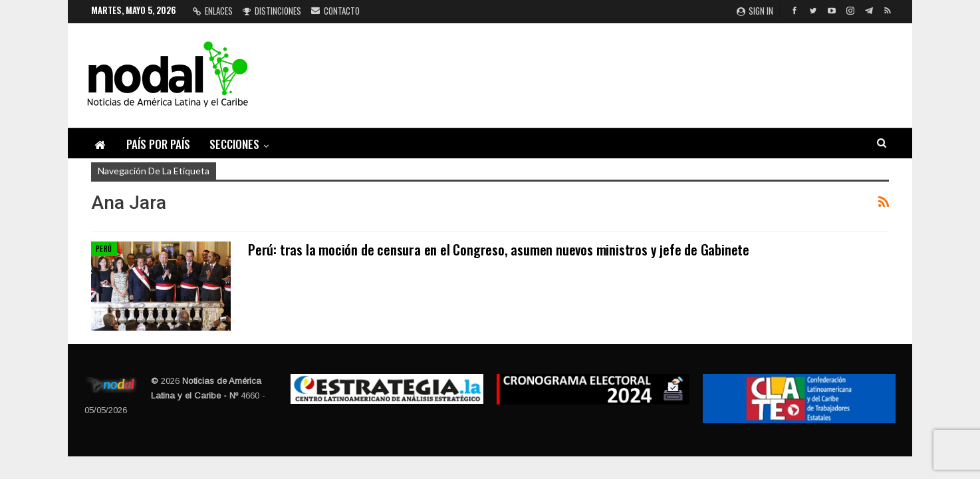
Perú (104, 249)
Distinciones (272, 11)
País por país (158, 144)
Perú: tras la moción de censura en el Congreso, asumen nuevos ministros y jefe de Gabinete (499, 249)
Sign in (755, 11)
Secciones (234, 144)
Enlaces (213, 11)
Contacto (335, 11)
